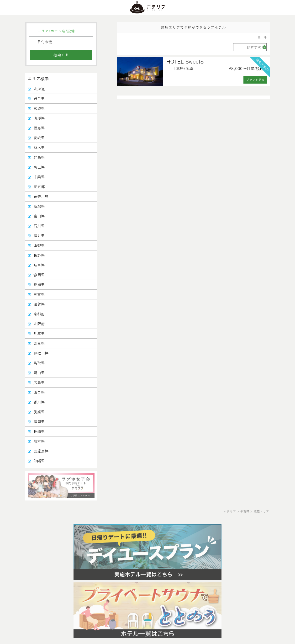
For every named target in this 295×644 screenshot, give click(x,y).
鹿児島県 (41, 451)
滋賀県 (39, 304)
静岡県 (39, 275)
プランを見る (255, 80)
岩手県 (39, 98)
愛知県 (39, 285)
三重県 (39, 294)
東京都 (39, 187)
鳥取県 (39, 363)
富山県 (39, 216)
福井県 (39, 236)
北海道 (39, 89)
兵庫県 (39, 333)
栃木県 (39, 147)
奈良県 (39, 343)
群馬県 (39, 157)
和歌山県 (41, 353)
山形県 (39, 118)
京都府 (39, 314)
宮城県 (39, 108)
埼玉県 (39, 167)
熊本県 (39, 441)
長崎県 (39, 431)
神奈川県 (41, 196)
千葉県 (39, 177)
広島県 (39, 382)
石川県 (39, 226)
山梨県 (39, 245)
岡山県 (39, 373)
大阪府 (39, 324)
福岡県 (39, 422)
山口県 (39, 392)
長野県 (39, 255)
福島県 (39, 128)
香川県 (39, 402)
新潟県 (39, 206)
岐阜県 (39, 265)
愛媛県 (39, 412)
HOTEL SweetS (185, 61)
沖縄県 (39, 461)
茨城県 (39, 138)
